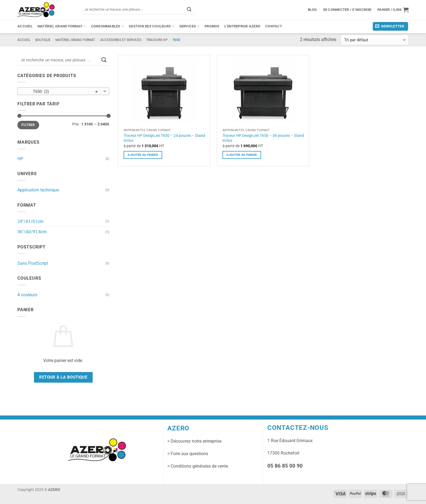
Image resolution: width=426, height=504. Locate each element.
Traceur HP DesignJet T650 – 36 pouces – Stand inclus (263, 138)
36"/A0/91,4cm (32, 232)
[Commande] (375, 40)
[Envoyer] (189, 9)
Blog (312, 10)
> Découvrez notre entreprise (194, 441)
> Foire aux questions (188, 454)
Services (189, 26)
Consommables (108, 26)
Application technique (38, 190)
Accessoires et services (121, 40)
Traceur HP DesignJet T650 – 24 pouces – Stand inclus (164, 138)
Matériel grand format (62, 26)
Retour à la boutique (63, 377)
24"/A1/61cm (30, 221)
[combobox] (63, 91)
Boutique (43, 40)
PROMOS (212, 26)
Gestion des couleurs (152, 26)
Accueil (25, 26)
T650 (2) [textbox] (60, 92)
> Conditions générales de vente (198, 466)
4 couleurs (27, 295)
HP (20, 159)
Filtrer (28, 125)
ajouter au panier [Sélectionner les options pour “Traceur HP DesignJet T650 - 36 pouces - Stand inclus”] (242, 155)
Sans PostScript (33, 263)
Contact (274, 26)
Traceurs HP (157, 40)
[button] (393, 10)
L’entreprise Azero (242, 26)
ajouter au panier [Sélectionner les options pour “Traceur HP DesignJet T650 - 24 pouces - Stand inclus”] (143, 155)
